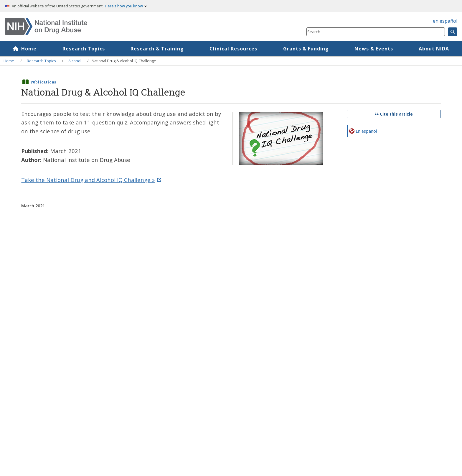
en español (445, 21)
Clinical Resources (233, 49)
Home (29, 49)
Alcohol (75, 61)
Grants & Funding (306, 49)
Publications (43, 82)
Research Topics (84, 49)
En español (366, 131)
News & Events (374, 49)
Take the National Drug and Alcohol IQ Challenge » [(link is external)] (91, 180)
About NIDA (434, 49)
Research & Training (157, 49)
